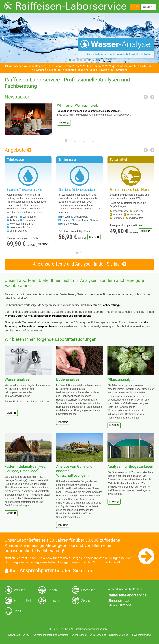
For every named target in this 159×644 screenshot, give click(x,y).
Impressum (79, 635)
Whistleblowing (141, 635)
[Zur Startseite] (65, 6)
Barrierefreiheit (119, 635)
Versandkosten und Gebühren (51, 635)
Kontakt (14, 635)
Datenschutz (98, 635)
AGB (27, 635)
